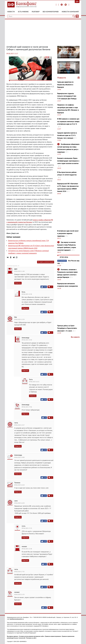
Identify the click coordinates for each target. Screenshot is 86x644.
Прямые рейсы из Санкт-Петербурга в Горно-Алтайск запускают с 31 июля (67, 328)
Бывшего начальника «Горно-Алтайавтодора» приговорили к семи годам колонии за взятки (68, 161)
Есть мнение (23, 12)
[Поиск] (74, 16)
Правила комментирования (53, 636)
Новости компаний (70, 12)
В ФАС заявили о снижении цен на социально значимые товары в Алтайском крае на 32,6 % (68, 121)
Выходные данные (12, 636)
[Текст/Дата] (77, 16)
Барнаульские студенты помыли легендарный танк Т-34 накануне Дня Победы (67, 96)
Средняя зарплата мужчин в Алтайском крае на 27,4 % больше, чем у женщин (67, 135)
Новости (11, 12)
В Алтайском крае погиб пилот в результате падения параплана (68, 233)
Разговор (36, 12)
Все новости (75, 337)
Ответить (18, 283)
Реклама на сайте (31, 638)
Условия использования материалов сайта (32, 636)
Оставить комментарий (46, 262)
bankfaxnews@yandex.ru (17, 619)
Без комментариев (51, 12)
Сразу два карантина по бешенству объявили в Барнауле (65, 85)
